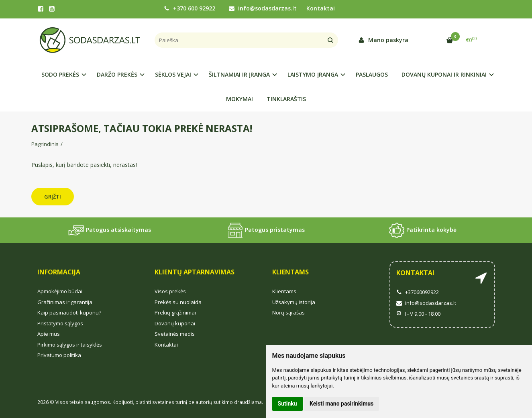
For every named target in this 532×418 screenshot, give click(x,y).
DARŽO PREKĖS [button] (117, 74)
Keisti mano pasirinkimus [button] (341, 404)
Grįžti (53, 197)
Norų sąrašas (288, 312)
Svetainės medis (175, 334)
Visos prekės (170, 291)
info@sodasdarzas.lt (263, 8)
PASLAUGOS (372, 74)
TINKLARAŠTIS (286, 99)
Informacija (59, 272)
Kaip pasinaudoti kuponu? (69, 312)
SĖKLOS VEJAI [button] (173, 74)
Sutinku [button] (287, 404)
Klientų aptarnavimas (195, 272)
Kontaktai (321, 8)
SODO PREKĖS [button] (60, 74)
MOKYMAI (240, 99)
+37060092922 (418, 292)
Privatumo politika (59, 355)
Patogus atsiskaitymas (110, 230)
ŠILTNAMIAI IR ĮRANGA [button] (239, 74)
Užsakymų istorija (294, 302)
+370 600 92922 (190, 8)
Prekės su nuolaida (178, 302)
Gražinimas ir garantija (65, 302)
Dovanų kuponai (175, 323)
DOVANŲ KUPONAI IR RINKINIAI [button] (444, 74)
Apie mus (49, 334)
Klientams (290, 272)
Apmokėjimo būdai (60, 291)
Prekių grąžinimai (175, 312)
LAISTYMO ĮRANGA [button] (313, 74)
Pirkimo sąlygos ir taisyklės (70, 345)
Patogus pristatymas (266, 230)
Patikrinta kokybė (423, 230)
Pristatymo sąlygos (60, 323)
